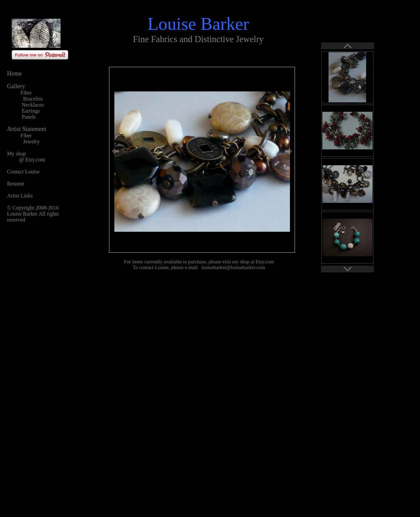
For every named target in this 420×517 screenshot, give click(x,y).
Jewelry (31, 142)
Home (14, 74)
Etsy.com (265, 262)
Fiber (26, 93)
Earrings (31, 111)
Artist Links (20, 196)
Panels (29, 117)
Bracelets (33, 99)
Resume (16, 184)
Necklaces (33, 105)
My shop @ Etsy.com (26, 157)
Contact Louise (23, 172)
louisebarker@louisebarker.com (233, 267)
